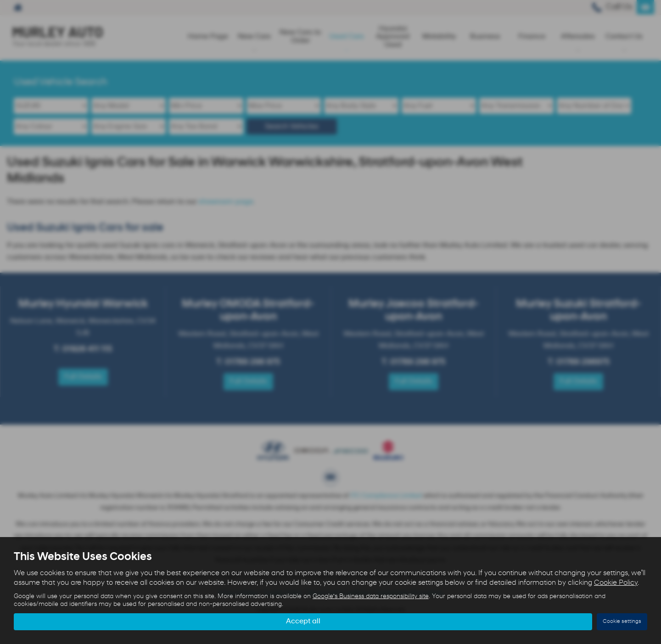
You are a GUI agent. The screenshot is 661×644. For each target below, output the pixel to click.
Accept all (303, 622)
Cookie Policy (616, 583)
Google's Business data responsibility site (371, 596)
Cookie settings (622, 622)
